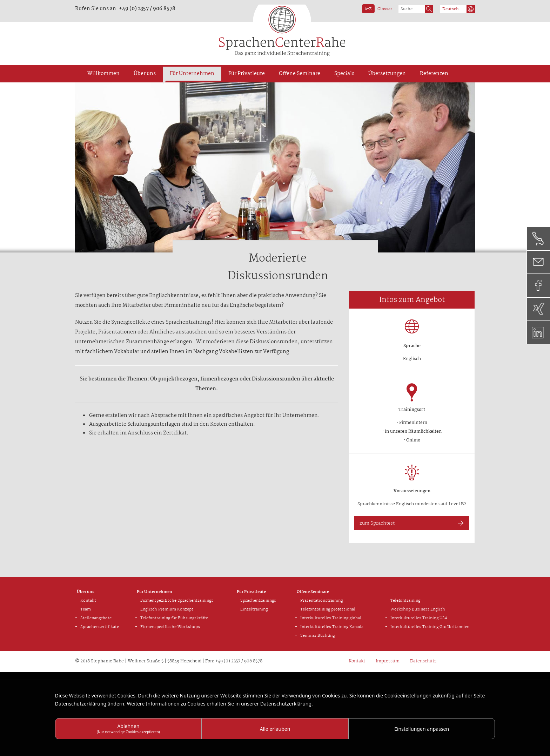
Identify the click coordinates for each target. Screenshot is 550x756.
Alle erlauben (275, 729)
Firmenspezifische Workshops (170, 627)
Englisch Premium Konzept (167, 609)
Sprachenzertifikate (100, 627)
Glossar (385, 9)
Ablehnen (128, 728)
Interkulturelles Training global (331, 618)
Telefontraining (405, 601)
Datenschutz (423, 661)
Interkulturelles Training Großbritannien (430, 627)
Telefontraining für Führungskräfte (174, 618)
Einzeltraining (254, 609)
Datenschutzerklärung (286, 704)
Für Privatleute (251, 592)
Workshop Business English (418, 609)
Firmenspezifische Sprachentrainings (177, 601)
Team (86, 609)
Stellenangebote (96, 618)
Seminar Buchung (317, 636)
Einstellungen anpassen (422, 729)
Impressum (388, 661)
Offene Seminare (313, 592)
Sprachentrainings (258, 601)
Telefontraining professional (328, 609)
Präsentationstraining (321, 601)
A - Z (368, 9)
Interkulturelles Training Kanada (332, 627)
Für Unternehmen (155, 592)
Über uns (86, 592)
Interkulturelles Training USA (419, 618)
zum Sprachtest (377, 523)
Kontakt (88, 601)
